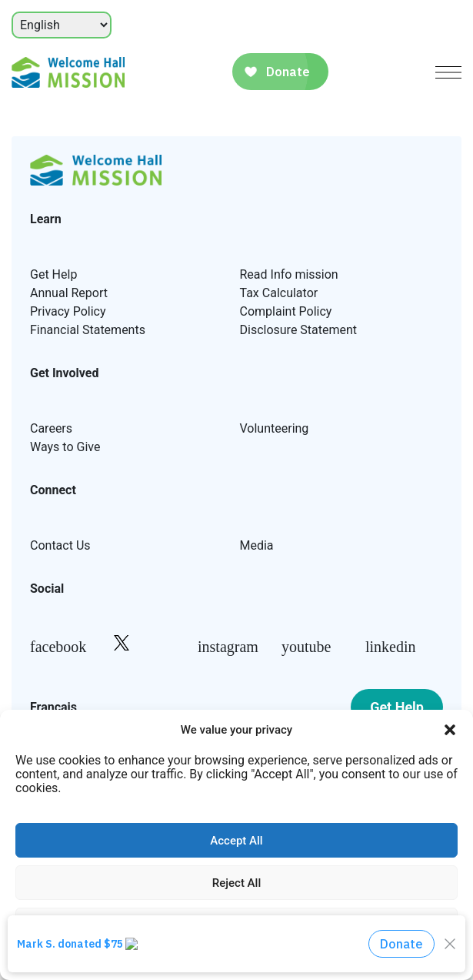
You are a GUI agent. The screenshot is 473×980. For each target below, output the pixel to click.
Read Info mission (289, 274)
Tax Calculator (279, 293)
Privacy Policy (68, 311)
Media (257, 545)
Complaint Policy (286, 311)
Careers (51, 428)
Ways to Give (65, 447)
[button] (450, 730)
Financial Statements (88, 330)
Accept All (236, 841)
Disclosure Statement (299, 330)
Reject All (237, 883)
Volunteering (275, 428)
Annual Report (69, 293)
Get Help (53, 274)
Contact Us (60, 545)
